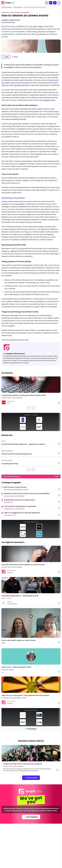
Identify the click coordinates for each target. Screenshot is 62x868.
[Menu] (59, 3)
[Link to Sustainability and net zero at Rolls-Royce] (32, 501)
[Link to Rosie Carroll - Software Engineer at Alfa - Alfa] (31, 661)
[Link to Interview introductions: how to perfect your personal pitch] (31, 560)
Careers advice (6, 7)
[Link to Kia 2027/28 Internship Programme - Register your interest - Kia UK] (31, 442)
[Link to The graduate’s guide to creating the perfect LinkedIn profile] (31, 391)
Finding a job (18, 7)
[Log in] (55, 3)
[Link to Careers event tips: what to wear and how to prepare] (31, 759)
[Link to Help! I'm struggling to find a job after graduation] (32, 514)
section (15, 95)
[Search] (51, 3)
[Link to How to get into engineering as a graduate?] (32, 508)
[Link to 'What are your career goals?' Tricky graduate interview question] (31, 691)
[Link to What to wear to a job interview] (32, 488)
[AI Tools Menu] (47, 3)
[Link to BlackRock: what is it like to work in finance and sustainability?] (32, 495)
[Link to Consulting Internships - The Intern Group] (31, 461)
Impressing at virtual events (13, 198)
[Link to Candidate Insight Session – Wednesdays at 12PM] (31, 591)
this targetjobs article (47, 100)
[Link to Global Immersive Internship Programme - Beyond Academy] (31, 452)
